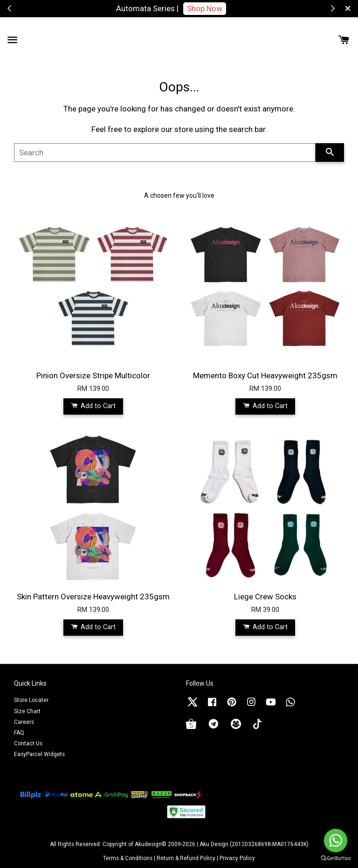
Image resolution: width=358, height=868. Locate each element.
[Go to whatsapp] (336, 840)
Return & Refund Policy (186, 858)
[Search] (165, 153)
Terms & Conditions (128, 858)
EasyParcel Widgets (39, 754)
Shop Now (205, 8)
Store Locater (31, 700)
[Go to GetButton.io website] (336, 858)
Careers (24, 722)
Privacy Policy (237, 858)
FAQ (19, 733)
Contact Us (28, 743)
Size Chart (27, 711)
